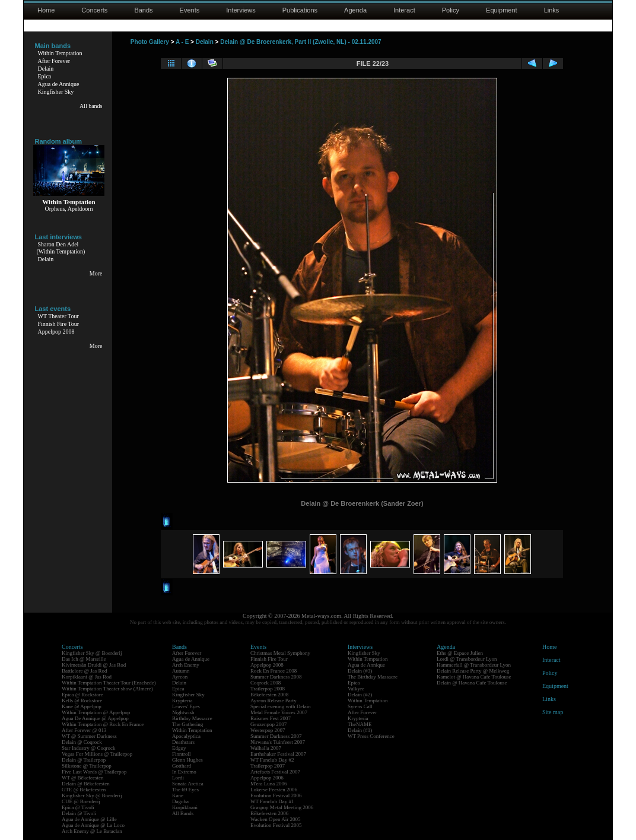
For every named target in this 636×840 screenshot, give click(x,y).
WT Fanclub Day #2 (272, 760)
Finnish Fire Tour (59, 324)
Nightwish (183, 712)
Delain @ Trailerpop (84, 760)
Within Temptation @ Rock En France (103, 724)
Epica (45, 76)
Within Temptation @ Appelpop (96, 712)
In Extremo (184, 772)
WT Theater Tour (58, 316)
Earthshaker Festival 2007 (278, 754)
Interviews (241, 10)
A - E (182, 42)
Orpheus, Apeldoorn (69, 209)
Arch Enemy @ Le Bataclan (92, 831)
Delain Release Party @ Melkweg (473, 671)
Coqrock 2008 (265, 683)
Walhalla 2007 (266, 748)
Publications (300, 10)
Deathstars (183, 742)
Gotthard (182, 766)
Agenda (355, 10)
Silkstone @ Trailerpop (87, 766)
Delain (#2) (360, 695)
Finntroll (182, 754)
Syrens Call (360, 706)
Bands (143, 10)
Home (46, 10)
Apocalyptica (186, 736)
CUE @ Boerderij (81, 801)
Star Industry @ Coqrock (89, 748)
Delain (46, 69)
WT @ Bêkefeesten (83, 778)
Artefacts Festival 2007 (275, 772)
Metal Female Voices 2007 (279, 712)
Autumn (181, 671)
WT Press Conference (371, 736)
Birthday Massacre (192, 718)
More (96, 273)
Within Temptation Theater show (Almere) (107, 689)
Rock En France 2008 (274, 671)
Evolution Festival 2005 (276, 825)
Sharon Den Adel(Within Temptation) (61, 248)
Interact (404, 10)
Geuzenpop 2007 (268, 724)
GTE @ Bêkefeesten (84, 790)
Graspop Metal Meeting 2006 (282, 807)
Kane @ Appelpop (82, 706)
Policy (451, 10)
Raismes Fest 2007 (271, 718)
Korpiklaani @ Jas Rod (87, 677)
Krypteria (182, 700)
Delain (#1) (360, 730)
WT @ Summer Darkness (89, 736)
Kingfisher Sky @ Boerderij (92, 653)
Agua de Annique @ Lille (89, 819)
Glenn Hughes (187, 760)
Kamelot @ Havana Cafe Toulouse (474, 677)
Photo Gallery (150, 42)
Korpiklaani (185, 807)
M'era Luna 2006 (269, 784)
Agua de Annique (59, 84)
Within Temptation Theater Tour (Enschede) (109, 683)
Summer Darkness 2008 (276, 677)
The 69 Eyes (185, 790)
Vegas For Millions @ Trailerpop (97, 754)
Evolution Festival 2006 (276, 795)
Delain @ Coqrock (82, 742)
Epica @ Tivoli (78, 807)
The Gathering (187, 724)
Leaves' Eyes (186, 706)
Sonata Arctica (188, 784)
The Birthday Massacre (373, 677)
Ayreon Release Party (274, 700)
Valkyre (356, 689)
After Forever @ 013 (84, 730)
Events (190, 10)
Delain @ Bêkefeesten (86, 784)
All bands (91, 106)
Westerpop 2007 (268, 730)
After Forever (54, 61)
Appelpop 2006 (267, 778)
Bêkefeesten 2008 (269, 695)
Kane (178, 795)
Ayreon (180, 677)
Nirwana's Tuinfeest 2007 (278, 742)
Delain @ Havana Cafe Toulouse (472, 683)
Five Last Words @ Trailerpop (94, 772)
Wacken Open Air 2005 (276, 819)
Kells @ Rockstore (82, 700)
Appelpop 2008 (56, 332)
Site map (553, 712)
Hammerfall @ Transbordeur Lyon (474, 665)
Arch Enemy (186, 665)
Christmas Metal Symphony (280, 653)
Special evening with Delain (281, 706)
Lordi (178, 778)
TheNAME (360, 724)
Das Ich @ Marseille (84, 659)
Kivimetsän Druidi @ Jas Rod (94, 665)
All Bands (183, 813)
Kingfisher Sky (56, 92)
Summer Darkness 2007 (276, 736)
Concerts (94, 10)
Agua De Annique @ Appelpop (95, 718)
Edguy (179, 748)
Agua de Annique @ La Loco (93, 825)
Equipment (502, 10)
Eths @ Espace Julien (460, 653)
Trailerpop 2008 (268, 689)
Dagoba (180, 801)
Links (552, 10)
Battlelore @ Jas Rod (85, 671)
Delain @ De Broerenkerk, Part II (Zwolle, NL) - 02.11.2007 (301, 42)
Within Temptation (60, 53)
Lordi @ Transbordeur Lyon (467, 659)
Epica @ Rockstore (82, 695)
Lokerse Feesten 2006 (274, 790)
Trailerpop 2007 (268, 766)
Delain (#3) (360, 671)
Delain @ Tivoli (79, 813)
